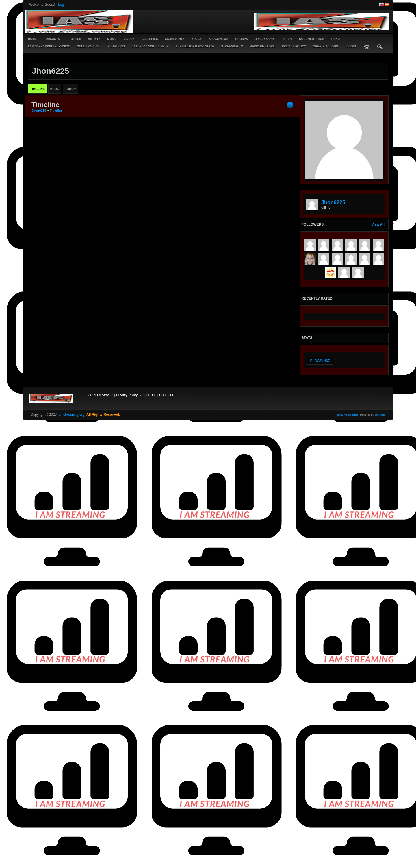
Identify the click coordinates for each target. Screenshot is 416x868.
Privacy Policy (127, 395)
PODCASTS (52, 39)
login (351, 46)
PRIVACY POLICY (294, 46)
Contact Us (168, 395)
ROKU (336, 39)
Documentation (312, 39)
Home (32, 39)
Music (112, 39)
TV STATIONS (115, 46)
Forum (287, 39)
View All (378, 224)
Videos (129, 39)
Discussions (265, 39)
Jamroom (380, 415)
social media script (347, 415)
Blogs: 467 (320, 361)
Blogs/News (218, 39)
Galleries (149, 39)
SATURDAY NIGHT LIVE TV (150, 46)
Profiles (74, 39)
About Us (147, 395)
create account (326, 46)
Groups (241, 39)
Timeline (56, 110)
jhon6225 (39, 110)
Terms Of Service (100, 395)
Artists (94, 39)
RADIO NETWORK (262, 46)
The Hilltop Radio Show (195, 46)
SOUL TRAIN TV (88, 46)
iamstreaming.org (71, 415)
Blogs (196, 39)
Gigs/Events (175, 39)
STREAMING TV (232, 46)
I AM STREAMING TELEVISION (49, 46)
